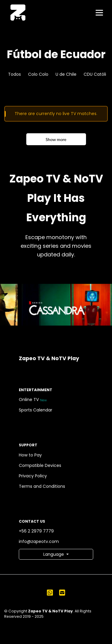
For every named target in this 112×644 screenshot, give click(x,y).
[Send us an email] (62, 593)
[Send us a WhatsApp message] (50, 593)
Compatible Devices (41, 466)
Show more (56, 139)
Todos (14, 74)
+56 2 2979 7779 (37, 531)
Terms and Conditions (43, 486)
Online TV (33, 400)
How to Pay (31, 455)
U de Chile (66, 74)
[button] (56, 554)
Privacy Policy (34, 476)
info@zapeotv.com (40, 542)
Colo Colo (38, 74)
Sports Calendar (37, 410)
